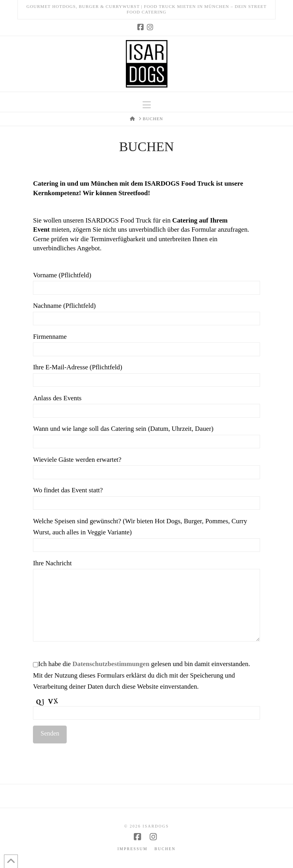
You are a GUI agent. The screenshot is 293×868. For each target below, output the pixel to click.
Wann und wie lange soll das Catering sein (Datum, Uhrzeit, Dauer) (146, 436)
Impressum (133, 849)
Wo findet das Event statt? (146, 497)
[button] (147, 105)
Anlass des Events (146, 405)
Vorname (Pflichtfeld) (146, 282)
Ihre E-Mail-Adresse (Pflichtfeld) (146, 374)
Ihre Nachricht (146, 569)
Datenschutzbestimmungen (111, 664)
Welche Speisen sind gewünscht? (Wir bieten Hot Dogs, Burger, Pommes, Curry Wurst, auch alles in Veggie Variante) (146, 534)
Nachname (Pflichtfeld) (146, 313)
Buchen (165, 849)
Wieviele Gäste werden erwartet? (146, 467)
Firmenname (146, 344)
